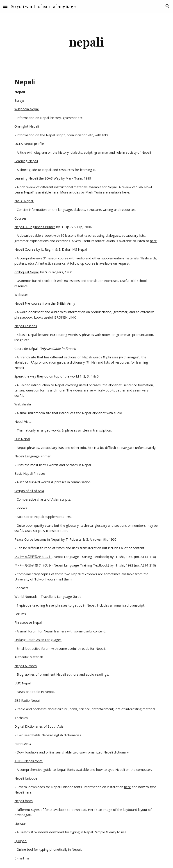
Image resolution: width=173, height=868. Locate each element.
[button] (5, 6)
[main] (86, 42)
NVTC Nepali (24, 201)
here (55, 192)
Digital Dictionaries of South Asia (39, 726)
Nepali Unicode (26, 778)
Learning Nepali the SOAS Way (37, 178)
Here (92, 810)
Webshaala (23, 404)
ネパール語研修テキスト (33, 557)
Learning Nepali (26, 161)
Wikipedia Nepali (27, 109)
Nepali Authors (26, 666)
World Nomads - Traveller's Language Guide (48, 596)
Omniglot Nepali (27, 126)
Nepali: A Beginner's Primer (35, 227)
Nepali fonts (24, 801)
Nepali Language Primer (33, 456)
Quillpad (20, 841)
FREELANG (23, 744)
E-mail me (22, 858)
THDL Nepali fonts (28, 761)
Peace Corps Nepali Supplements (39, 517)
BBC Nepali (23, 683)
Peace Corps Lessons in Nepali (37, 539)
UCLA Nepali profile (29, 144)
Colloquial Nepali (27, 272)
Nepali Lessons (26, 326)
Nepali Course (25, 249)
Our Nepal (22, 439)
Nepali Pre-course (28, 303)
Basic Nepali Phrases (30, 473)
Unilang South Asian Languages (38, 640)
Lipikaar (20, 823)
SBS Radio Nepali (27, 700)
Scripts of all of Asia (29, 491)
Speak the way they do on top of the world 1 (48, 376)
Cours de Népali (26, 349)
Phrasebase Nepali (28, 622)
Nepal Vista (23, 421)
